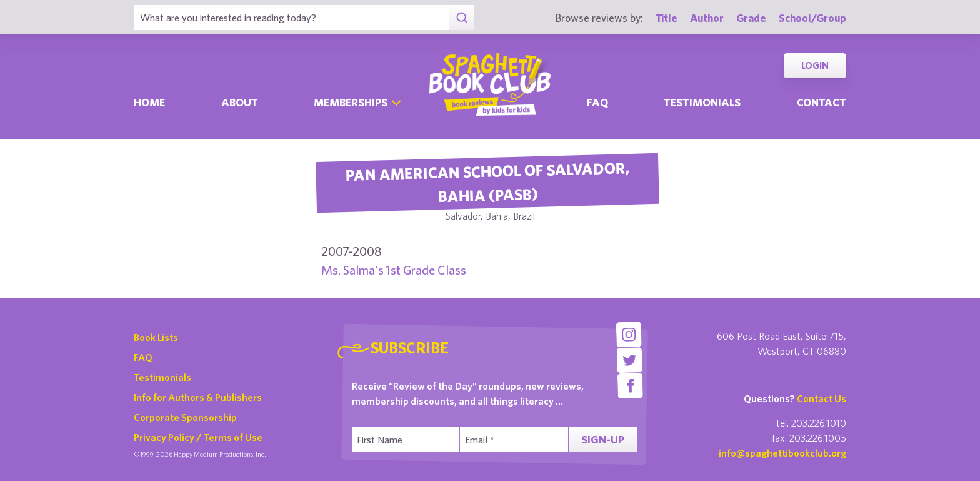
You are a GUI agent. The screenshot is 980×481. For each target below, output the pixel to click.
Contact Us (822, 398)
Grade (751, 18)
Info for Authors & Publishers (198, 397)
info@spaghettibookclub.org (782, 453)
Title (667, 18)
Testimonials (702, 102)
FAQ (143, 357)
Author (707, 18)
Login (815, 65)
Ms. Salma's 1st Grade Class (394, 270)
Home (149, 102)
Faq (597, 102)
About (240, 102)
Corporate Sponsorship (185, 417)
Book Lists (156, 337)
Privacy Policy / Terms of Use (198, 437)
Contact (822, 102)
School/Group (812, 18)
